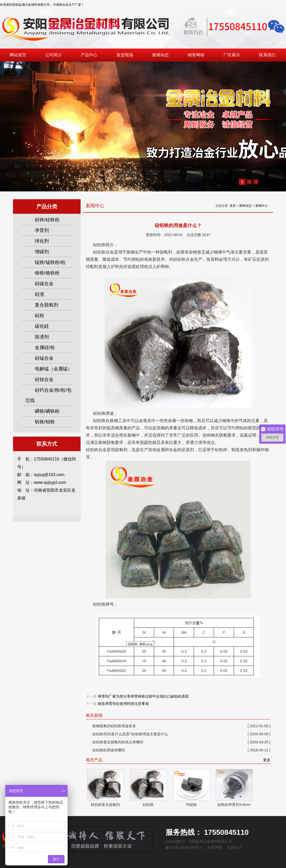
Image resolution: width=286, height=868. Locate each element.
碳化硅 (42, 326)
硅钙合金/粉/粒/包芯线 (48, 395)
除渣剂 (42, 337)
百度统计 (234, 847)
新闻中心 (262, 206)
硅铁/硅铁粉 (47, 220)
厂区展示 (232, 55)
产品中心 (89, 55)
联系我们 (267, 55)
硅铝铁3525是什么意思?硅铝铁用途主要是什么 (181, 734)
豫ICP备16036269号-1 (184, 847)
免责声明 (214, 847)
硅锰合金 (44, 358)
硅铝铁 (148, 805)
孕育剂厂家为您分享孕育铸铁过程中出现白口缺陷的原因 (143, 696)
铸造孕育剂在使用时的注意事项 (123, 704)
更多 (267, 760)
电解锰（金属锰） (54, 369)
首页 (233, 206)
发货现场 (125, 55)
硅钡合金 (44, 379)
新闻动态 (160, 55)
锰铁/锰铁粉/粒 (50, 262)
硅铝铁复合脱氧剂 (105, 805)
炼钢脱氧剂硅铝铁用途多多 (181, 726)
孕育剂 (42, 230)
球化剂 (42, 241)
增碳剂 (42, 252)
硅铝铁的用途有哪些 (181, 750)
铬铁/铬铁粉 (47, 273)
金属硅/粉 (45, 348)
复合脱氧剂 (47, 305)
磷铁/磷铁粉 (47, 411)
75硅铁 (191, 805)
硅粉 (40, 316)
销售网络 (196, 55)
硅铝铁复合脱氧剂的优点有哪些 (181, 742)
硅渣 (40, 294)
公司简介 (54, 55)
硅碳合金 (44, 284)
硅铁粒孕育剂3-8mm (234, 805)
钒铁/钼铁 (45, 422)
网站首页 (18, 55)
